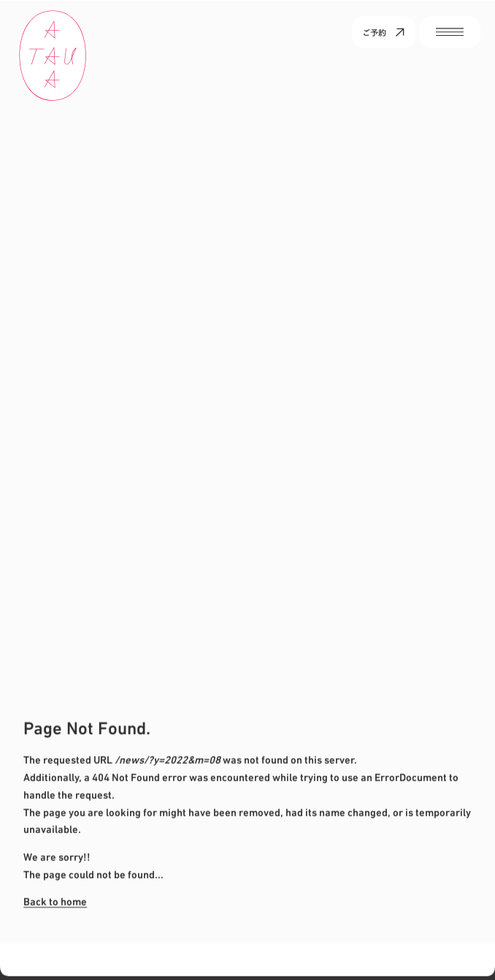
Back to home (55, 901)
